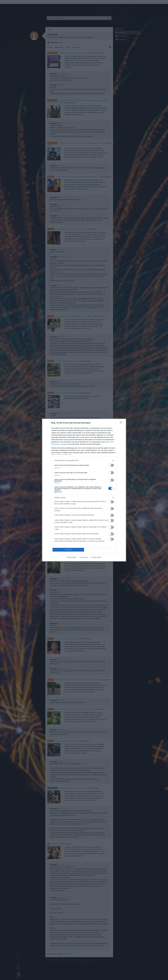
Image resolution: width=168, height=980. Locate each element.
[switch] (111, 465)
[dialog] (84, 490)
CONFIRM (68, 550)
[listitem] (84, 460)
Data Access (84, 557)
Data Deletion (72, 557)
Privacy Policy (96, 557)
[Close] (122, 423)
